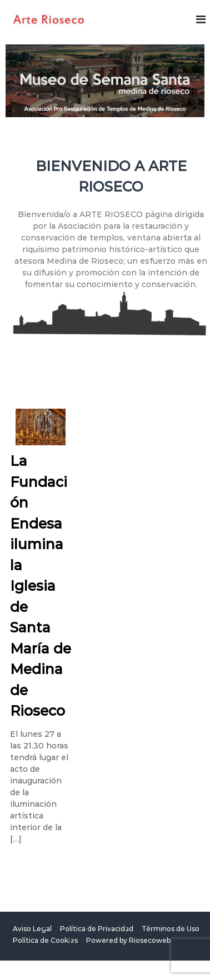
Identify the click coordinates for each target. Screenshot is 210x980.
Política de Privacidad (97, 929)
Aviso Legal (32, 929)
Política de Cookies (45, 940)
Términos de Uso (171, 929)
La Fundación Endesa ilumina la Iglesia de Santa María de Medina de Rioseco (41, 586)
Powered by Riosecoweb (128, 940)
